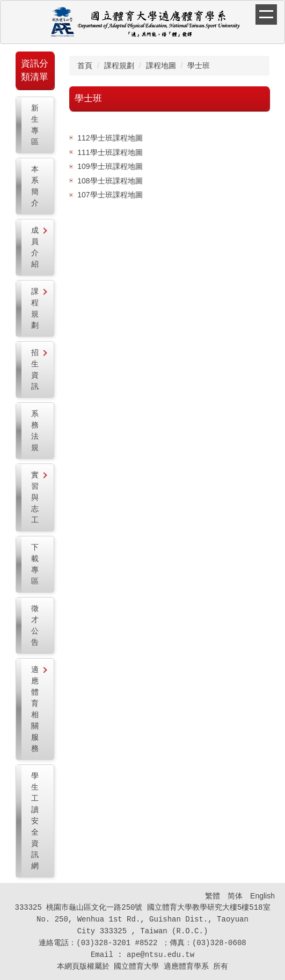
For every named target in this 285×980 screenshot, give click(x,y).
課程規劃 (119, 65)
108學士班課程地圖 (110, 181)
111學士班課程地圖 (110, 152)
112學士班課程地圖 (110, 138)
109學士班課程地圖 (110, 166)
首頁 (85, 65)
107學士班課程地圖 (110, 195)
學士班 (199, 65)
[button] (35, 247)
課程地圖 (161, 65)
